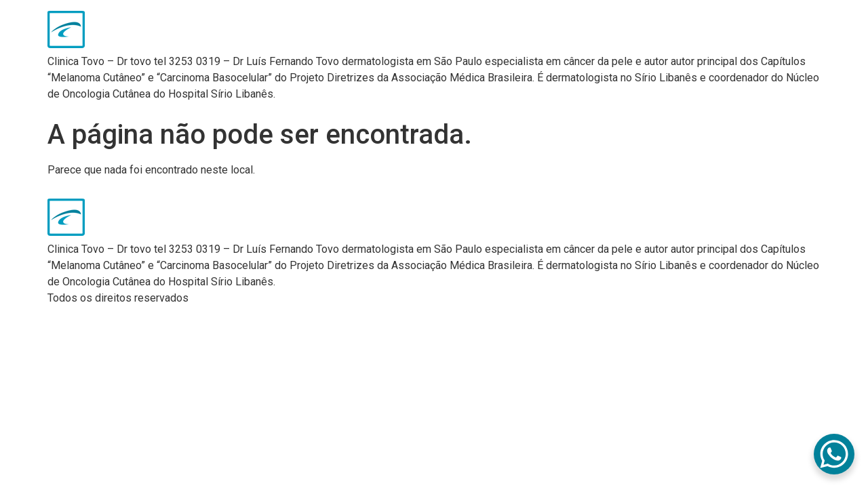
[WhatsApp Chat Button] (834, 454)
